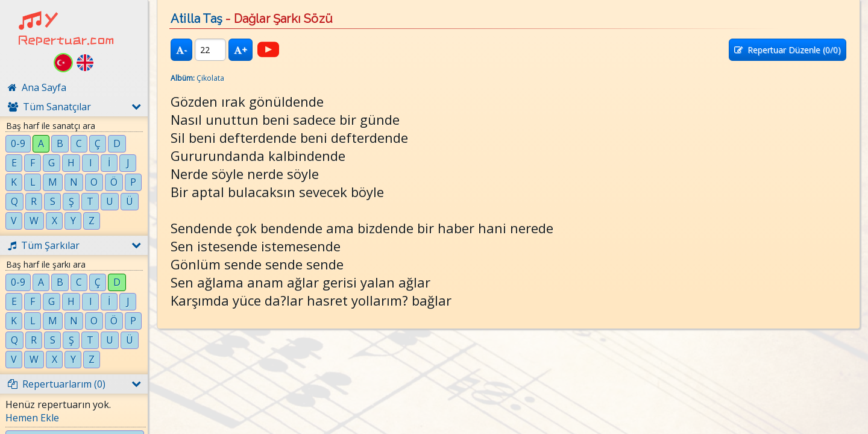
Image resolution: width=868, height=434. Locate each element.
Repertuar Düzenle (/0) (788, 50)
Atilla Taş (197, 19)
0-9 (18, 143)
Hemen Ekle (32, 418)
